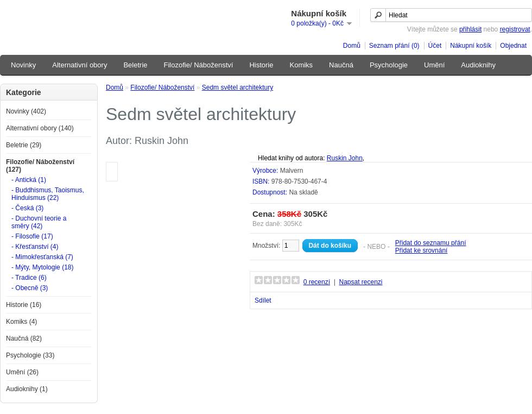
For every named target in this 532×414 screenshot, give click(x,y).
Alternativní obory (80, 65)
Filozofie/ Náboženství (199, 65)
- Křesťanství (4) (35, 247)
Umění (434, 65)
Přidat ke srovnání (422, 250)
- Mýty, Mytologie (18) (42, 267)
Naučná (341, 65)
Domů (352, 46)
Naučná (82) (24, 338)
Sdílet (263, 300)
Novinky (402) (26, 111)
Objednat (513, 46)
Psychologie (389, 65)
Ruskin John (345, 158)
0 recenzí (317, 282)
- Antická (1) (29, 180)
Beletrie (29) (24, 145)
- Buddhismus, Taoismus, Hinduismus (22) (48, 194)
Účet (435, 46)
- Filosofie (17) (32, 236)
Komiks (301, 65)
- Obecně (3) (30, 288)
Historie (261, 65)
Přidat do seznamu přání (431, 243)
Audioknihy (478, 65)
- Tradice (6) (29, 278)
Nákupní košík (471, 46)
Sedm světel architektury (237, 87)
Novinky (23, 65)
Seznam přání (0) (394, 46)
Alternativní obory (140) (40, 128)
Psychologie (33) (30, 355)
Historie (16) (24, 305)
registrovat (515, 29)
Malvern (292, 171)
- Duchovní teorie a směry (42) (39, 222)
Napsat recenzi (360, 282)
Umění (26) (22, 372)
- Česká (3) (27, 208)
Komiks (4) (21, 322)
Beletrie (135, 65)
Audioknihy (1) (27, 389)
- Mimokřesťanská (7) (42, 257)
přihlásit (470, 29)
